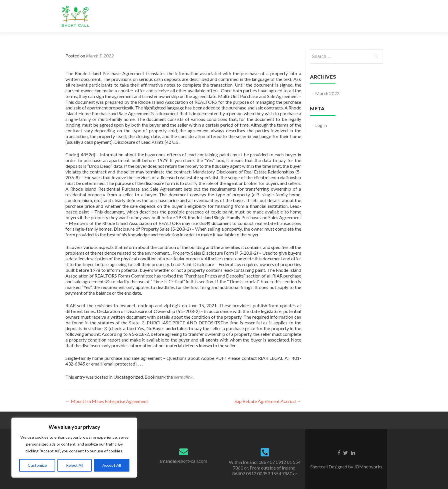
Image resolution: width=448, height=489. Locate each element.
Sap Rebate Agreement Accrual (268, 401)
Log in (321, 125)
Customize (37, 465)
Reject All (75, 465)
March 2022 (327, 93)
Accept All (112, 465)
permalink (183, 377)
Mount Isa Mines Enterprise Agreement (107, 401)
